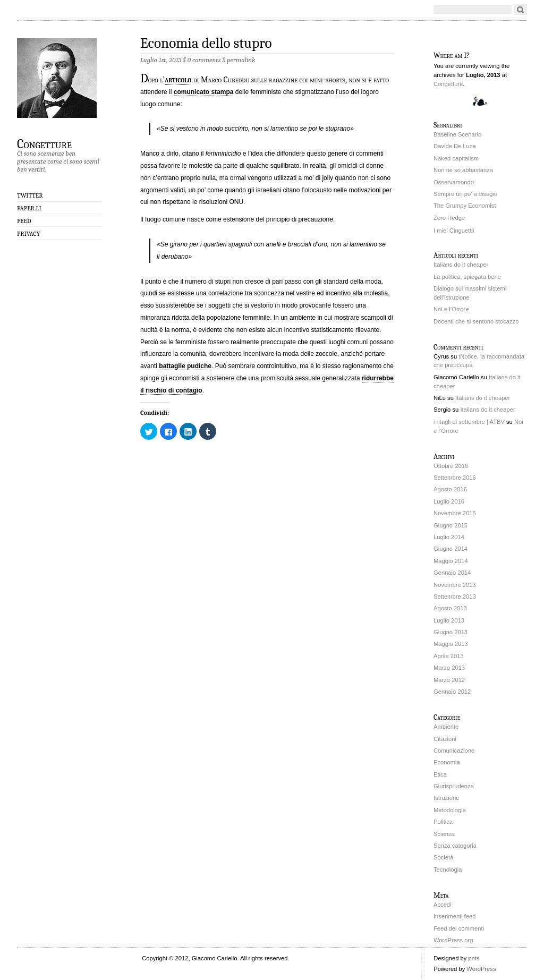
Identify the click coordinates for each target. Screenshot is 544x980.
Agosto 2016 (450, 489)
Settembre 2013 (455, 596)
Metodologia (450, 810)
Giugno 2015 (450, 525)
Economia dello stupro (206, 43)
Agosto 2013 (450, 608)
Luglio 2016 (449, 501)
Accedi (443, 905)
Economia (447, 762)
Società (443, 857)
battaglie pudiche (185, 366)
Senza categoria (455, 846)
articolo (178, 80)
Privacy (28, 234)
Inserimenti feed (455, 916)
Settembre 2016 (455, 478)
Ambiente (446, 727)
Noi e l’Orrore (451, 309)
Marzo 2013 (449, 668)
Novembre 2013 (455, 585)
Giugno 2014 (450, 549)
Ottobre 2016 (451, 466)
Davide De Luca (455, 146)
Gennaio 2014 (452, 573)
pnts (474, 958)
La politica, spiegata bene (467, 277)
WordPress (481, 969)
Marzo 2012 (449, 680)
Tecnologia (448, 870)
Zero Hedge (449, 218)
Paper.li (29, 208)
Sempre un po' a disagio (465, 194)
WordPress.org (453, 940)
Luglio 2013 (449, 620)
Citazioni (445, 739)
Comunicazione (454, 751)
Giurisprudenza (454, 786)
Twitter (30, 195)
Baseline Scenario (457, 134)
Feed (24, 221)
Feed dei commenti (459, 928)
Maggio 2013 (451, 644)
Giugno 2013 (450, 632)
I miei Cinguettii (454, 231)
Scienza (444, 834)
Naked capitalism (456, 158)
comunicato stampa (204, 92)
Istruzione (447, 798)
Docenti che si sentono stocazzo (476, 321)
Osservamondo (454, 182)
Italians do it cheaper (461, 265)
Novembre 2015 (455, 513)
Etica (440, 774)
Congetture (44, 143)
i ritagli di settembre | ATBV (469, 422)
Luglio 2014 (449, 537)
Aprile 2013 (449, 656)
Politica (443, 822)
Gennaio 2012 (452, 692)
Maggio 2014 (451, 561)
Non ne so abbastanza (463, 170)
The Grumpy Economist (465, 206)
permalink (241, 60)
